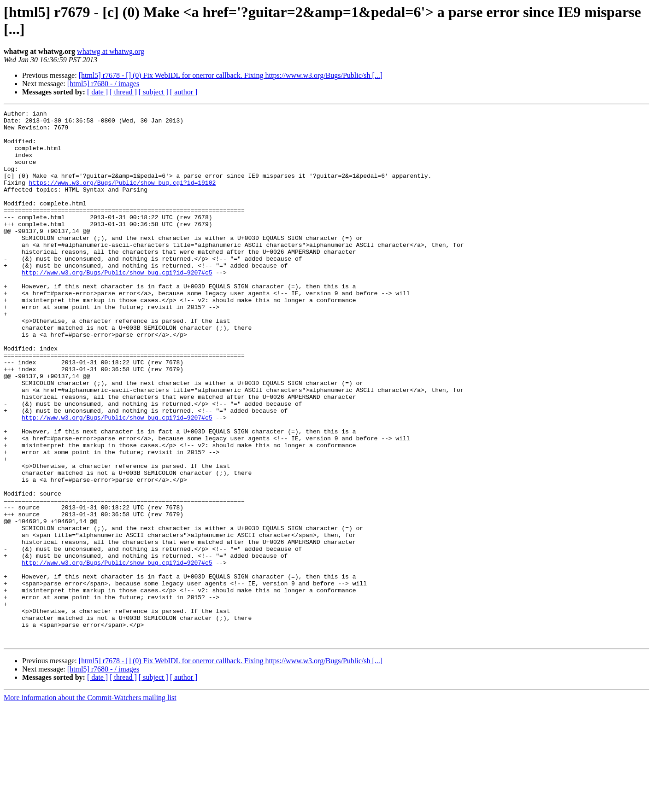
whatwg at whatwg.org (111, 51)
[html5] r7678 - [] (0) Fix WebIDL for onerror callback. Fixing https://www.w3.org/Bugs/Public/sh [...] (231, 75)
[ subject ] (153, 92)
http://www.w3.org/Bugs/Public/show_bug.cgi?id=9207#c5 (117, 305)
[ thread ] (123, 92)
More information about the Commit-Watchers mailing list (90, 804)
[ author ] (184, 92)
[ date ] (97, 92)
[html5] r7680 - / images (103, 84)
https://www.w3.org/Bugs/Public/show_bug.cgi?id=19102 (123, 198)
